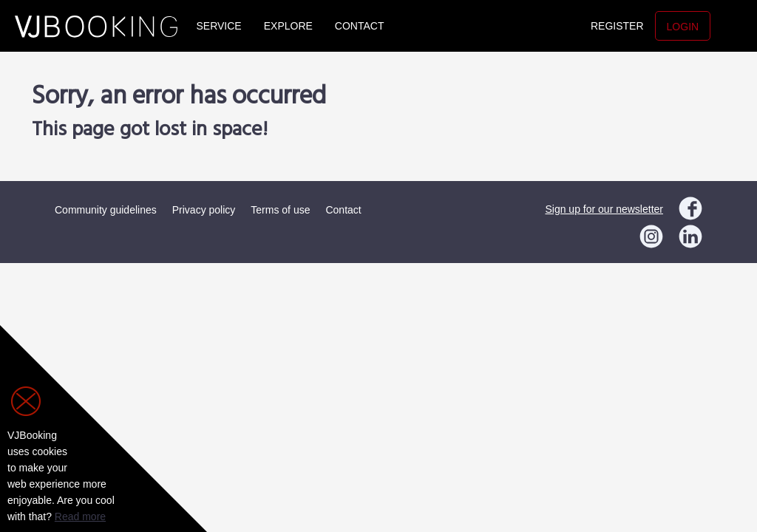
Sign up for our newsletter (604, 209)
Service (219, 26)
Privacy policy (204, 210)
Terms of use (280, 210)
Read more (80, 516)
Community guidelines (106, 210)
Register (617, 26)
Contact (360, 26)
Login (683, 27)
